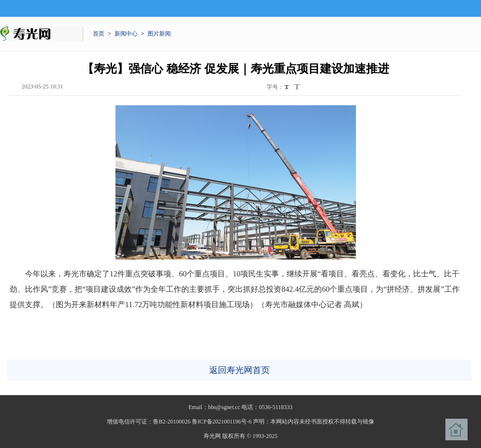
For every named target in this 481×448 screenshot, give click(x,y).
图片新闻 (159, 34)
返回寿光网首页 (240, 370)
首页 (99, 34)
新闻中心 (126, 34)
